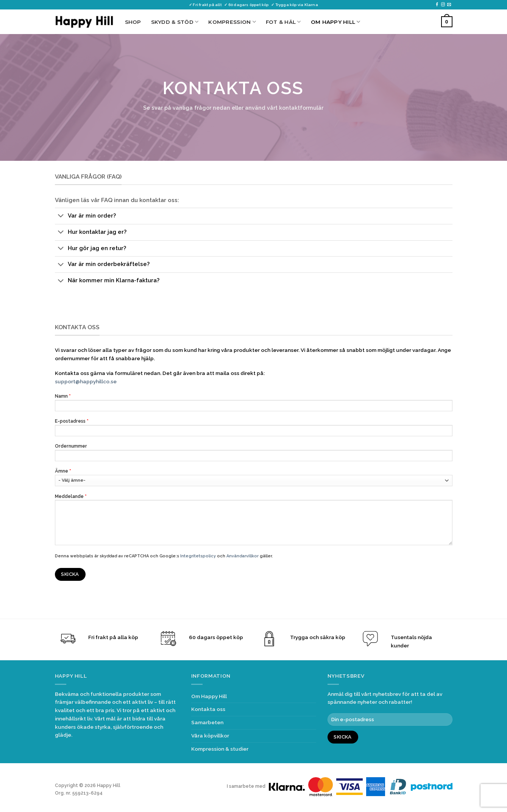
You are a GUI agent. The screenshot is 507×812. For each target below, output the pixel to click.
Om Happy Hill (336, 22)
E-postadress (254, 429)
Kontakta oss (208, 709)
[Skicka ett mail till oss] (449, 5)
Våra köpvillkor (210, 736)
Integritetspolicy (198, 556)
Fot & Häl (283, 22)
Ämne (254, 477)
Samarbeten (207, 722)
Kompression (232, 22)
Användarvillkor (243, 556)
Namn (254, 404)
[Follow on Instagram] (443, 5)
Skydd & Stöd (175, 22)
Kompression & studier (220, 749)
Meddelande (254, 522)
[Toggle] (61, 216)
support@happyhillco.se (86, 381)
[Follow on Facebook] (437, 5)
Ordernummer (254, 454)
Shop (133, 22)
